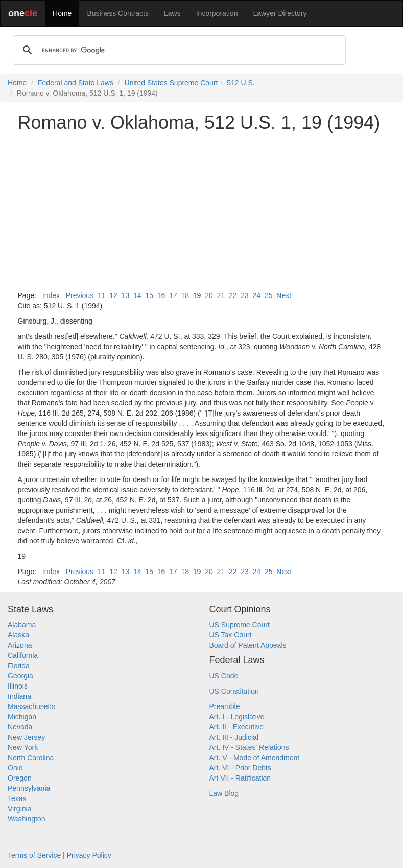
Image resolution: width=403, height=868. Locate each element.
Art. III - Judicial (234, 737)
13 (126, 295)
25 (269, 295)
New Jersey (26, 737)
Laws (172, 13)
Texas (17, 798)
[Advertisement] (202, 212)
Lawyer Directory (280, 13)
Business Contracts (118, 13)
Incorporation (217, 13)
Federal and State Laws (76, 83)
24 (257, 295)
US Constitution (234, 691)
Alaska (18, 635)
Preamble (225, 706)
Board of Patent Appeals (248, 645)
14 (137, 295)
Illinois (18, 686)
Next (284, 295)
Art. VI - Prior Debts (240, 768)
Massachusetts (31, 706)
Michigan (22, 717)
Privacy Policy (89, 855)
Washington (26, 819)
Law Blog (224, 793)
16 (161, 295)
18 (185, 295)
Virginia (19, 809)
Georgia (20, 676)
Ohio (15, 768)
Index (51, 295)
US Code (224, 676)
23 (245, 295)
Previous (80, 295)
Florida (19, 666)
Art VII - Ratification (240, 778)
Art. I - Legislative (237, 717)
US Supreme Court (240, 625)
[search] (178, 50)
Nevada (20, 727)
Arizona (20, 645)
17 (173, 295)
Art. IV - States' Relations (249, 747)
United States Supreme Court (171, 83)
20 (209, 295)
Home (62, 13)
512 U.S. (241, 83)
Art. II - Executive (237, 727)
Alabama (22, 625)
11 (102, 295)
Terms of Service (34, 855)
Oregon (20, 778)
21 (221, 295)
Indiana (19, 696)
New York (23, 747)
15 (149, 295)
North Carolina (31, 758)
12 (113, 295)
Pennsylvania (29, 788)
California (23, 655)
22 (233, 295)
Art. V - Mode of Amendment (255, 758)
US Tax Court (231, 635)
